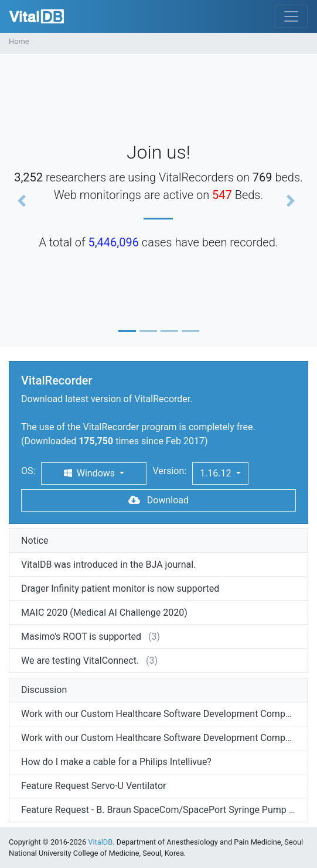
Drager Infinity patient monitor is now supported (120, 589)
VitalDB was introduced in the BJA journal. (108, 565)
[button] (24, 201)
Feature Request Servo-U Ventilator (93, 786)
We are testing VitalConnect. (80, 661)
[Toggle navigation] (291, 16)
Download (158, 500)
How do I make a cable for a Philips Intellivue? (116, 762)
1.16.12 (217, 473)
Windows (91, 473)
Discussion (44, 690)
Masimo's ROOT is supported (81, 637)
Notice (35, 541)
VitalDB (37, 16)
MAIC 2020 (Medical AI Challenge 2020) (104, 613)
